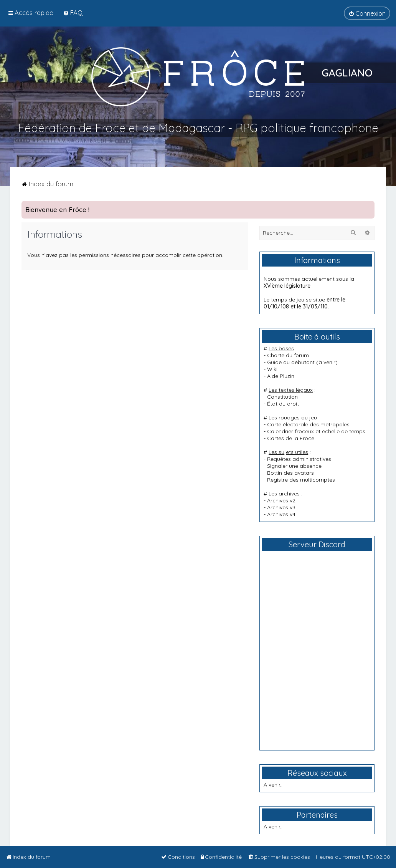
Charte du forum (288, 355)
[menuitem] (73, 12)
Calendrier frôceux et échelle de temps (316, 431)
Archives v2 (281, 500)
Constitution (282, 397)
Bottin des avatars (290, 473)
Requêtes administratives (299, 459)
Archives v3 (281, 507)
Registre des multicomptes (301, 480)
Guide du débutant (291, 362)
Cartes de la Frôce (291, 438)
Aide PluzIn (281, 376)
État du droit (283, 404)
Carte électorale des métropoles (308, 424)
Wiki (272, 369)
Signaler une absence (294, 466)
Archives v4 (281, 514)
